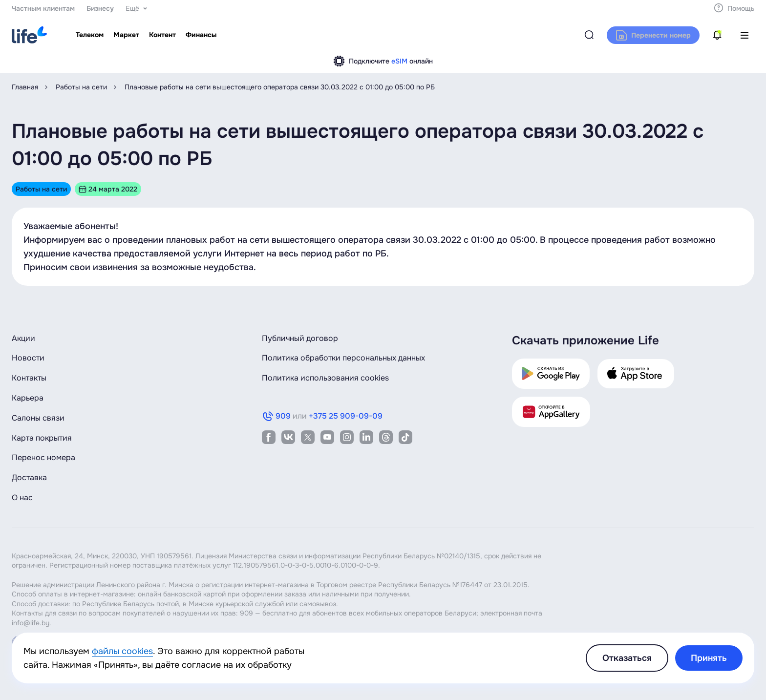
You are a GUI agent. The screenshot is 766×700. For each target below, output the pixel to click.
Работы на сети (81, 87)
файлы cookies (122, 651)
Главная (25, 87)
